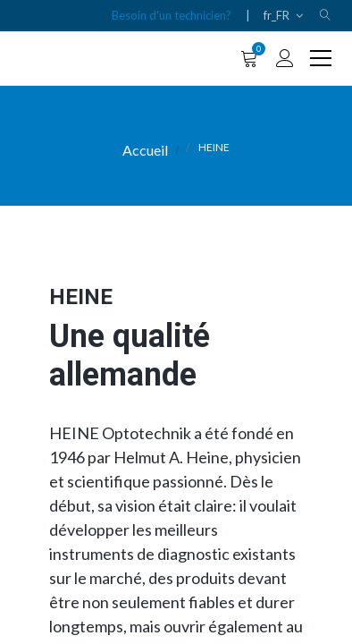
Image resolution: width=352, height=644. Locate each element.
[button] (325, 16)
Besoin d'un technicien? (172, 15)
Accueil (145, 150)
